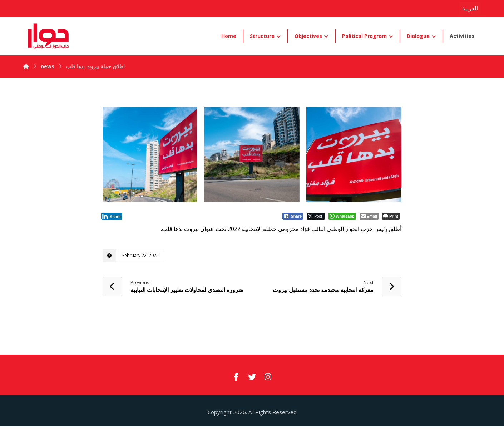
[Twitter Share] (316, 216)
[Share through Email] (369, 216)
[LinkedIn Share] (112, 216)
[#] (236, 377)
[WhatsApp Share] (342, 216)
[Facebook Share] (293, 216)
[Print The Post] (391, 216)
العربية (470, 8)
